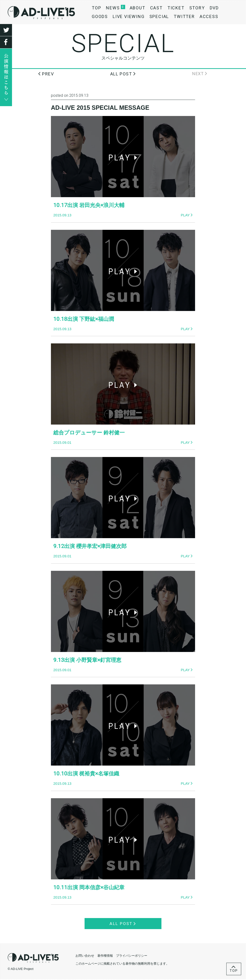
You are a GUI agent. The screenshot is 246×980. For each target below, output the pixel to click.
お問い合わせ (85, 957)
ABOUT (138, 8)
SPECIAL (159, 16)
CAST (156, 8)
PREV (46, 73)
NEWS (113, 8)
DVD (214, 8)
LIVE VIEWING (129, 16)
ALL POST (123, 73)
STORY (197, 8)
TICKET (176, 8)
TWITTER (184, 16)
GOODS (100, 16)
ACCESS (209, 16)
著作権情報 (105, 957)
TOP (96, 8)
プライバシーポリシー (132, 957)
